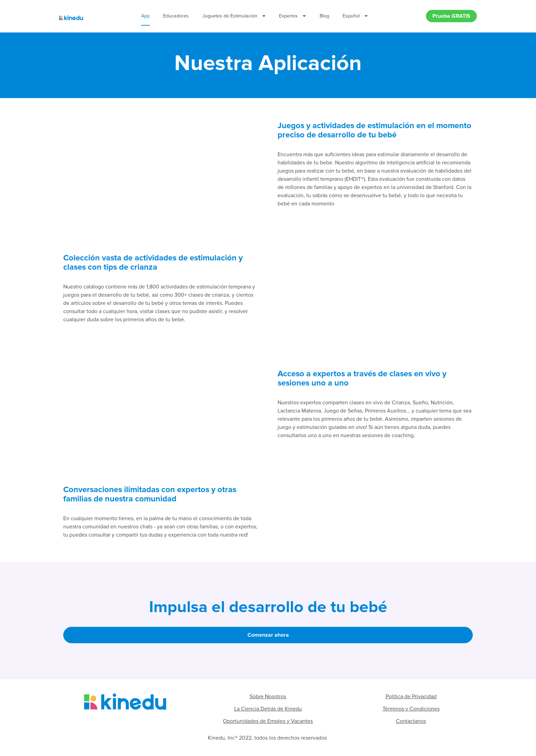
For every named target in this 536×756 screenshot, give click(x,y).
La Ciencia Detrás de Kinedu (268, 710)
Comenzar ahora (268, 636)
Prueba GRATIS (451, 16)
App (145, 17)
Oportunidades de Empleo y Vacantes (268, 722)
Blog (324, 17)
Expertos (292, 17)
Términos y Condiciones (411, 710)
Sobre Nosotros (268, 697)
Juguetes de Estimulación (234, 17)
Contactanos (411, 722)
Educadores (176, 17)
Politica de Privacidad (411, 697)
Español (355, 17)
